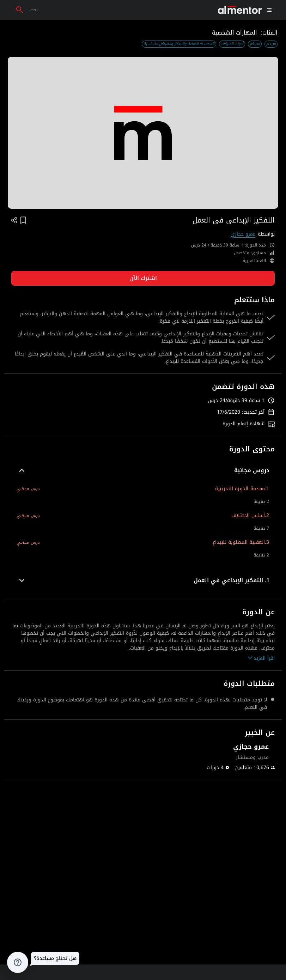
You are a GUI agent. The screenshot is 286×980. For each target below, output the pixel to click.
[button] (143, 470)
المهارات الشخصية (235, 33)
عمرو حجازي (243, 234)
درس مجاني (28, 489)
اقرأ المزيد (261, 658)
